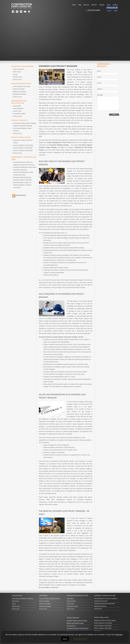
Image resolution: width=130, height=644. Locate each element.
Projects (102, 5)
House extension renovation (22, 86)
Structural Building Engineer (60, 145)
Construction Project (72, 606)
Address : (100, 89)
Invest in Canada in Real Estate (23, 151)
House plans (17, 106)
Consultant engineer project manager (25, 123)
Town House (15, 601)
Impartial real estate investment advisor (105, 620)
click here (119, 635)
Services (94, 5)
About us (86, 5)
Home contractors (19, 69)
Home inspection (18, 109)
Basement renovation (20, 94)
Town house (17, 72)
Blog (80, 5)
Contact (115, 5)
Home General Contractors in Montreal (22, 599)
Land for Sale (70, 604)
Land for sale (17, 111)
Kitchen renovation (19, 89)
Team (108, 5)
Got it (65, 639)
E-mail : (99, 83)
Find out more (18, 80)
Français (109, 11)
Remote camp (18, 77)
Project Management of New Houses (59, 142)
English (116, 11)
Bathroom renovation (20, 92)
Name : (99, 71)
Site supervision (71, 626)
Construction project (19, 114)
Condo (15, 74)
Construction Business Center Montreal (78, 628)
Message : (100, 95)
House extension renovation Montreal (50, 599)
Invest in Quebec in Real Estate (23, 148)
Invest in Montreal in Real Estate (23, 145)
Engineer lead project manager (23, 126)
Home (74, 5)
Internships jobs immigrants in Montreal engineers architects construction (22, 185)
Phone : (99, 77)
